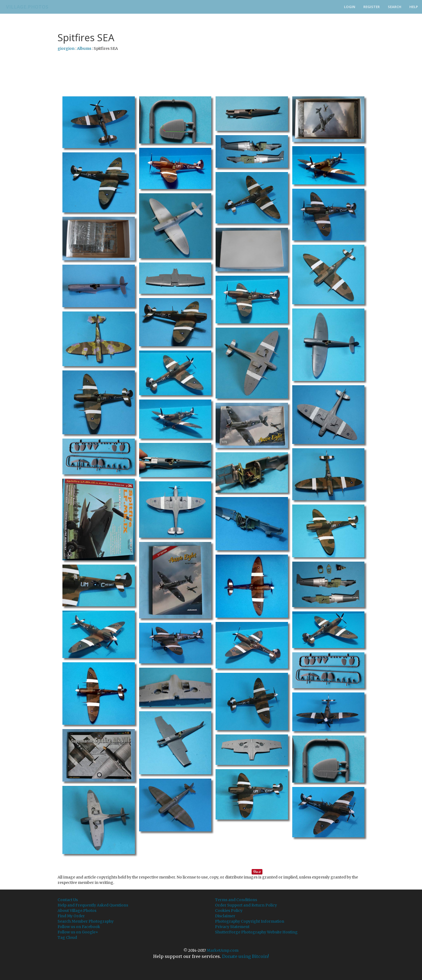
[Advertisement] (211, 69)
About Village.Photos (77, 911)
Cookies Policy (229, 911)
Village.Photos (25, 7)
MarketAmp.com (223, 950)
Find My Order (71, 916)
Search (395, 7)
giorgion (66, 48)
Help (414, 7)
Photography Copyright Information (250, 921)
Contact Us (68, 900)
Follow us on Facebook (79, 927)
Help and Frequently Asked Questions (93, 905)
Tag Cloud (67, 937)
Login (350, 7)
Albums (84, 48)
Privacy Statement (232, 927)
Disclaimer (225, 916)
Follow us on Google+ (78, 932)
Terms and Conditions (236, 900)
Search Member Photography (86, 921)
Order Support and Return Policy (246, 905)
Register (372, 7)
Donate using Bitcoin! (245, 956)
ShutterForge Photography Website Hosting (256, 932)
